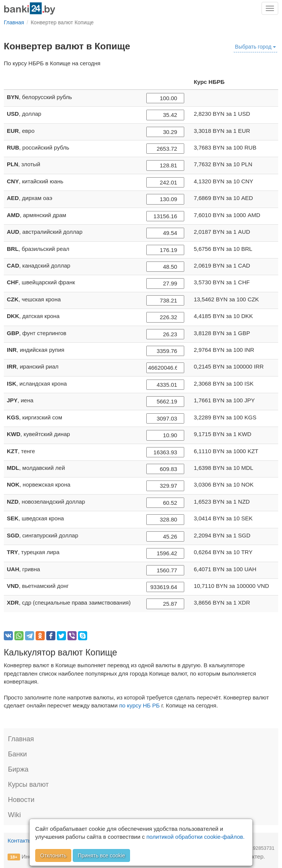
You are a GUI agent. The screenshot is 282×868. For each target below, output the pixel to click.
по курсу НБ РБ (139, 705)
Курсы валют (28, 785)
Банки (17, 754)
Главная (21, 739)
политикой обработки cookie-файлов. (195, 837)
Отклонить (53, 855)
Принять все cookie (101, 855)
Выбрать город (255, 47)
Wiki (14, 815)
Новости (21, 800)
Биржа (18, 769)
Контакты (20, 840)
